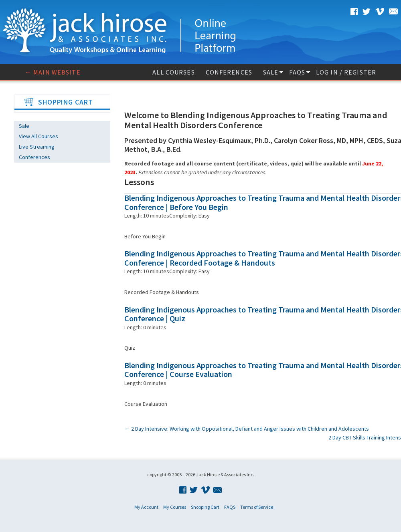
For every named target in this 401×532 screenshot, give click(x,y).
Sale (271, 72)
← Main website (53, 72)
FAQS (297, 72)
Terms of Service (257, 507)
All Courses (173, 72)
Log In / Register (346, 72)
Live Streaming (37, 147)
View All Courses (38, 136)
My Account (146, 507)
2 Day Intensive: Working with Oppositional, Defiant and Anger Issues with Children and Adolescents (247, 429)
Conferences (229, 72)
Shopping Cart (205, 507)
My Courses (175, 507)
